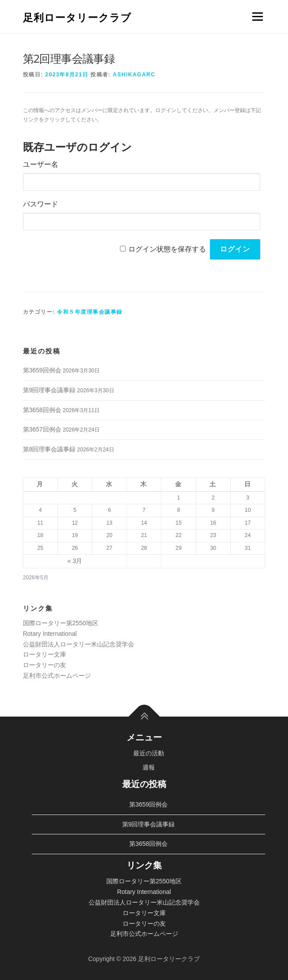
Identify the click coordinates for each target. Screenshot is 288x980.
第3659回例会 (42, 370)
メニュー (257, 16)
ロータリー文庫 (45, 654)
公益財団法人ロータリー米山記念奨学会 (79, 644)
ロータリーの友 (45, 665)
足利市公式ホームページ (57, 676)
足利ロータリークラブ (77, 17)
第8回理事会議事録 (49, 449)
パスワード (41, 204)
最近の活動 (149, 753)
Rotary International (50, 634)
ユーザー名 (41, 164)
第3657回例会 (42, 429)
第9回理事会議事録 (49, 390)
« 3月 (75, 561)
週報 (149, 767)
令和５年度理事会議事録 (90, 312)
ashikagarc (134, 75)
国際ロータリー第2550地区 (61, 623)
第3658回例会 (42, 410)
